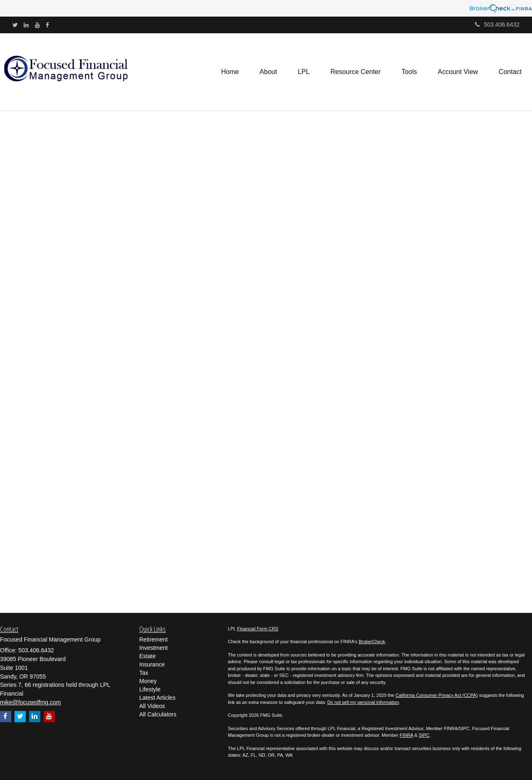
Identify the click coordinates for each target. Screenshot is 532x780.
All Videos (152, 706)
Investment (153, 648)
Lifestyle (150, 689)
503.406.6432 (497, 25)
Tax (144, 673)
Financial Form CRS (258, 629)
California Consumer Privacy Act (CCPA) (436, 695)
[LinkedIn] (26, 25)
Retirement (153, 639)
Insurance (152, 664)
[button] (268, 72)
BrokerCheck (372, 642)
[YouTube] (37, 25)
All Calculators (158, 714)
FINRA (406, 735)
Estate (148, 656)
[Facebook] (47, 25)
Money (148, 681)
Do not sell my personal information (363, 702)
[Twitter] (15, 25)
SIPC (424, 735)
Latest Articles (157, 698)
